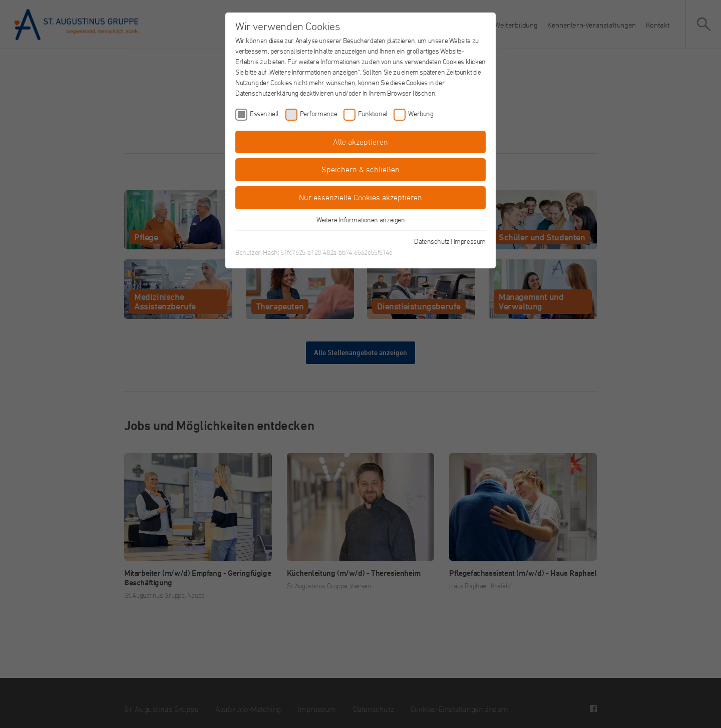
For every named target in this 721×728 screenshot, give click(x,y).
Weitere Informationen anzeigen (361, 220)
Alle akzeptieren (360, 142)
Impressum (470, 241)
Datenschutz (432, 241)
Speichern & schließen (360, 169)
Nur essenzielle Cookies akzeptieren (360, 197)
